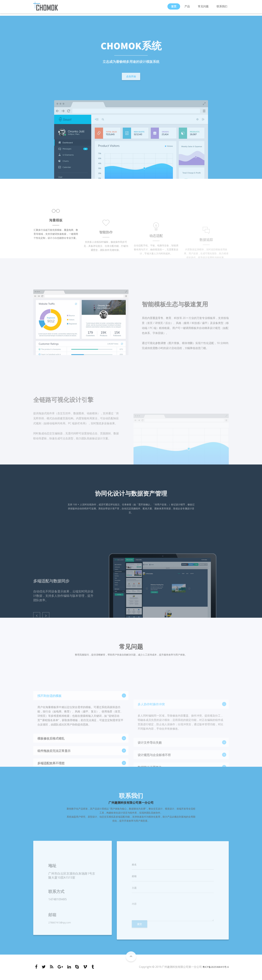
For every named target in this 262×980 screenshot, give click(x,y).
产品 (187, 8)
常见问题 (203, 8)
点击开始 (131, 78)
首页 (174, 8)
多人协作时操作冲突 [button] (179, 743)
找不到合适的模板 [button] (79, 743)
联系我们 (222, 8)
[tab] (81, 743)
